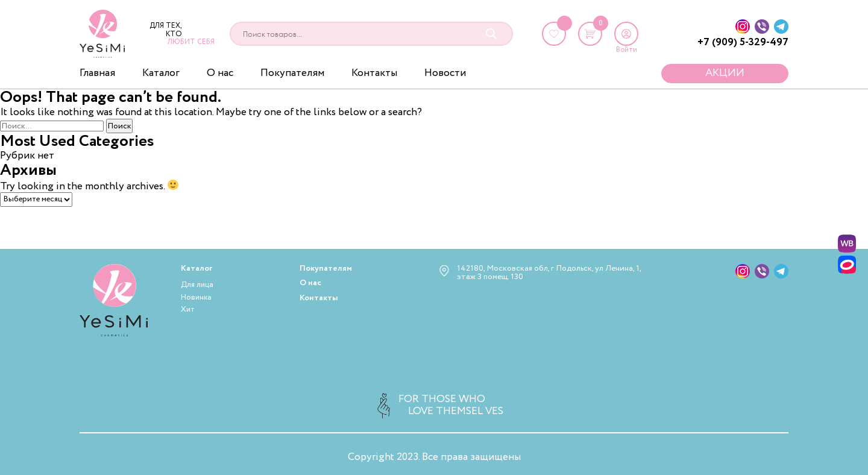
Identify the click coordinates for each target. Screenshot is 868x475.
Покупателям (292, 73)
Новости (445, 73)
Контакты (374, 73)
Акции (725, 73)
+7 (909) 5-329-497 (743, 42)
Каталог (161, 73)
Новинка (196, 297)
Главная (97, 73)
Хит (188, 310)
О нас (220, 73)
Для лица (197, 285)
